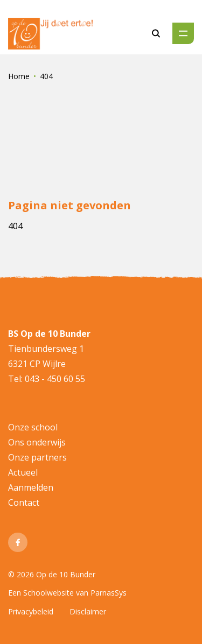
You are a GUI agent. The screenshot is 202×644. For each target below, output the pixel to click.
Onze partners (37, 457)
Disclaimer (88, 611)
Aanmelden (31, 487)
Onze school (33, 427)
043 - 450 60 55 (54, 379)
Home (19, 76)
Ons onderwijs (37, 442)
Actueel (23, 472)
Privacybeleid (31, 611)
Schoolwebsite (48, 593)
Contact (24, 503)
